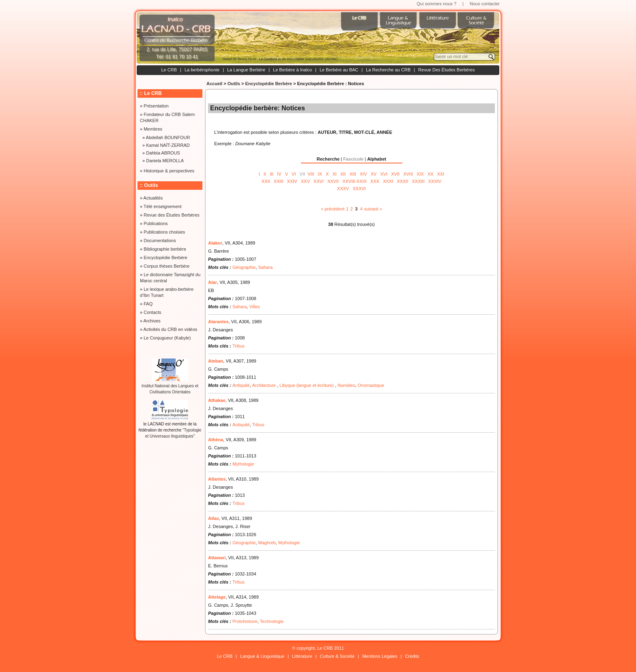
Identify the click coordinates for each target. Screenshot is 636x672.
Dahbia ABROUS (163, 153)
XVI (384, 174)
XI (334, 174)
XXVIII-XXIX (355, 181)
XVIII (408, 174)
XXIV (292, 181)
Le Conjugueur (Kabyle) (167, 338)
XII (343, 174)
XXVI (319, 181)
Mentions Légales (380, 656)
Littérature (302, 656)
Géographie (244, 267)
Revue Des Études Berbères (446, 70)
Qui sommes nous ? (436, 4)
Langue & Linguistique (262, 656)
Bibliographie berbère (165, 249)
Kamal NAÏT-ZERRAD (168, 145)
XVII (395, 174)
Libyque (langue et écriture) (307, 385)
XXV (305, 181)
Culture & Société (337, 656)
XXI (441, 174)
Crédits (412, 656)
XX (431, 174)
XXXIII (418, 181)
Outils (234, 84)
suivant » (373, 209)
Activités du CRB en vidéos (171, 329)
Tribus (238, 346)
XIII (353, 174)
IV (279, 174)
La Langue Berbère (246, 70)
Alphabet (377, 159)
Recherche (328, 159)
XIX (420, 174)
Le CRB (169, 70)
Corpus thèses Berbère (167, 266)
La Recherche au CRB (388, 70)
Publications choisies (164, 232)
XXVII (333, 181)
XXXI (388, 181)
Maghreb (267, 543)
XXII (266, 181)
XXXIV (435, 181)
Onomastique (371, 385)
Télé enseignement (163, 206)
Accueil (214, 84)
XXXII (402, 181)
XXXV (343, 189)
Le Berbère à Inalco (292, 70)
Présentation (156, 106)
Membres (153, 129)
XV (374, 174)
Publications (156, 223)
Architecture (264, 385)
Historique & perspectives (169, 171)
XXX (375, 181)
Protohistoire (245, 621)
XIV (363, 174)
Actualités (153, 198)
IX (320, 174)
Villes (255, 307)
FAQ (148, 304)
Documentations (160, 240)
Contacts (152, 312)
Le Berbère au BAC (339, 70)
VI (294, 174)
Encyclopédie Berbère (269, 84)
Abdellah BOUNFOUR (168, 137)
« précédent (333, 209)
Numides (346, 385)
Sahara (265, 267)
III (272, 174)
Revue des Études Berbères (172, 215)
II (265, 174)
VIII (311, 174)
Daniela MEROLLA (165, 161)
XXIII (279, 181)
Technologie (272, 621)
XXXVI (359, 189)
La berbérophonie (202, 70)
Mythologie (243, 464)
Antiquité (241, 385)
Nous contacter (485, 4)
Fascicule (353, 159)
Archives (152, 321)
